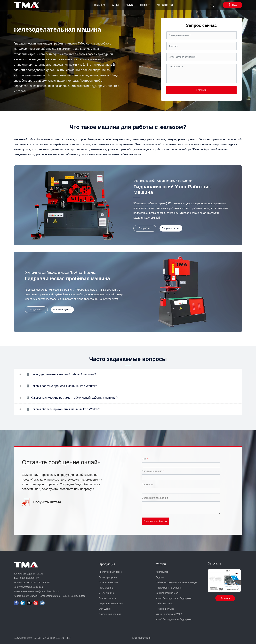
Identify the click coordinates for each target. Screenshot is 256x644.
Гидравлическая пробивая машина (67, 278)
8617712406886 (42, 582)
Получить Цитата (47, 502)
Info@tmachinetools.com (47, 591)
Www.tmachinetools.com (31, 587)
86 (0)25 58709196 (33, 574)
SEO (68, 638)
